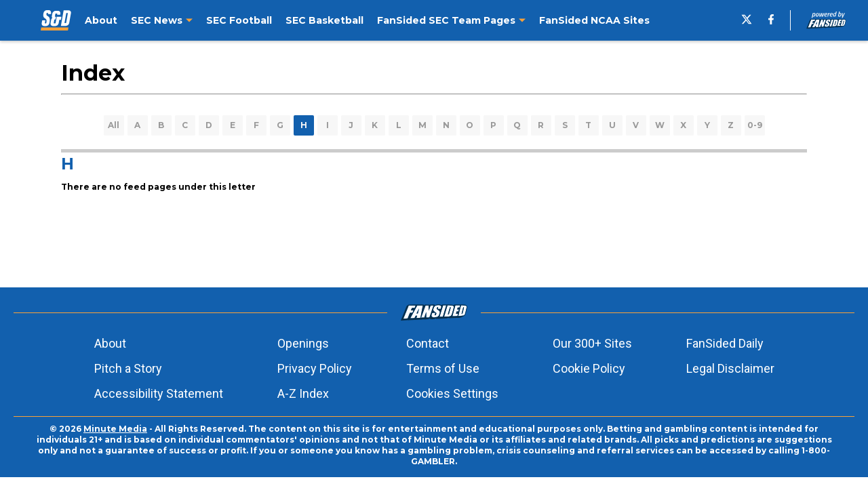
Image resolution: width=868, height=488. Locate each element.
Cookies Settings (452, 393)
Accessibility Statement (159, 393)
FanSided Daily (725, 343)
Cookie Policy (589, 368)
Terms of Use (443, 368)
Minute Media (115, 429)
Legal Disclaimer (730, 368)
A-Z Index (303, 393)
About (110, 343)
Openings (303, 343)
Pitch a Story (128, 368)
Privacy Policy (315, 368)
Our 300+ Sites (592, 343)
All (114, 125)
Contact (428, 343)
